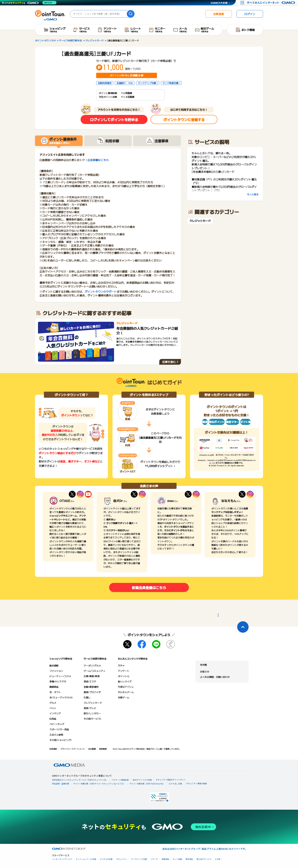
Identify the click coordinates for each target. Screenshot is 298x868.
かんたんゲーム (126, 692)
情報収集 (165, 859)
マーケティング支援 (139, 859)
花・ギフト (55, 692)
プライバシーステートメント (73, 749)
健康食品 (54, 687)
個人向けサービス (204, 859)
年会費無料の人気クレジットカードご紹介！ (147, 331)
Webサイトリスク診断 (142, 780)
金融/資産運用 (91, 687)
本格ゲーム (124, 697)
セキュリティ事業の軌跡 (196, 783)
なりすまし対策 (175, 784)
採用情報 (103, 749)
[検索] (131, 14)
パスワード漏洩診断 (120, 780)
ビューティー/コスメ (60, 676)
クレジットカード (200, 221)
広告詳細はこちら (98, 160)
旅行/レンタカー (92, 713)
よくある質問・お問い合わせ (215, 677)
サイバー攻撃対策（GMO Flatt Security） (147, 784)
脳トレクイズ (125, 681)
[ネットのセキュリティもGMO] (29, 3)
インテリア (55, 713)
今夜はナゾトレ (126, 687)
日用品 (53, 719)
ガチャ (121, 665)
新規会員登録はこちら (149, 587)
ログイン (250, 14)
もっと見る (253, 194)
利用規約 (53, 749)
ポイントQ (123, 676)
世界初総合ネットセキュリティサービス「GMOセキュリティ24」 (80, 780)
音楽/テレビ (90, 708)
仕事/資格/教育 (92, 676)
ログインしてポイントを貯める (114, 119)
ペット (53, 708)
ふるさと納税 (56, 735)
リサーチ (154, 859)
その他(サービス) (92, 719)
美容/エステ (90, 681)
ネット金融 (177, 859)
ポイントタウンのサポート (101, 292)
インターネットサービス (62, 859)
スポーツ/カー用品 (59, 729)
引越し (87, 697)
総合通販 (54, 665)
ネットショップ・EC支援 (86, 859)
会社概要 (92, 749)
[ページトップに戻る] (243, 627)
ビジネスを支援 (106, 859)
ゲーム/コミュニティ (94, 671)
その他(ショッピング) (60, 740)
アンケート (124, 671)
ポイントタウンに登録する (184, 119)
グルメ (53, 703)
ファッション (56, 671)
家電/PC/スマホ (58, 681)
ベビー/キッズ (57, 724)
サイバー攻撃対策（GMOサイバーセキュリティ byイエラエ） (99, 784)
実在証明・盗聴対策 (61, 784)
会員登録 (219, 14)
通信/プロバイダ (92, 692)
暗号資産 (189, 859)
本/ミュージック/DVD (61, 697)
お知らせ (204, 672)
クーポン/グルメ (92, 665)
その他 (218, 859)
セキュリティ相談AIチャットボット (171, 780)
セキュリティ (122, 859)
